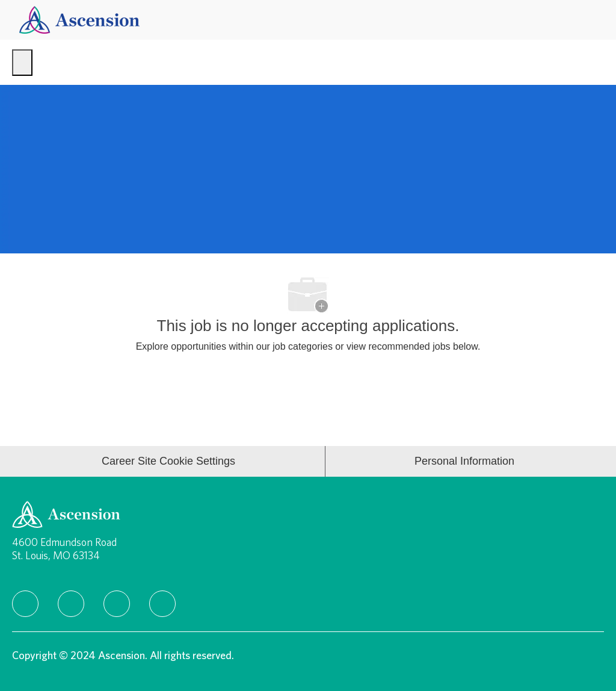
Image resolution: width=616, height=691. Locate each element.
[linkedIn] (71, 604)
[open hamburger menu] (22, 63)
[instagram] (117, 604)
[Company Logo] (79, 19)
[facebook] (25, 604)
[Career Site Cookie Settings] (168, 461)
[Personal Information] (464, 461)
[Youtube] (162, 604)
